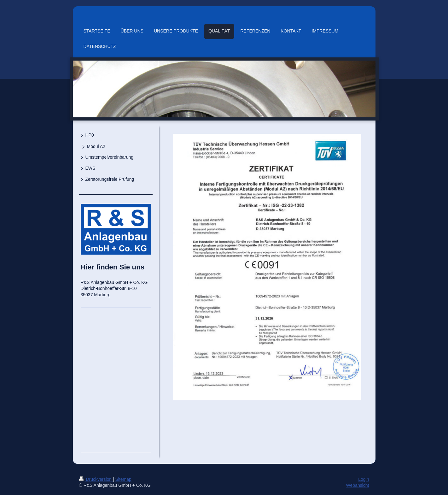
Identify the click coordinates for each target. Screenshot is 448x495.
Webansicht (358, 485)
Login (364, 479)
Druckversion (96, 479)
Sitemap (123, 479)
